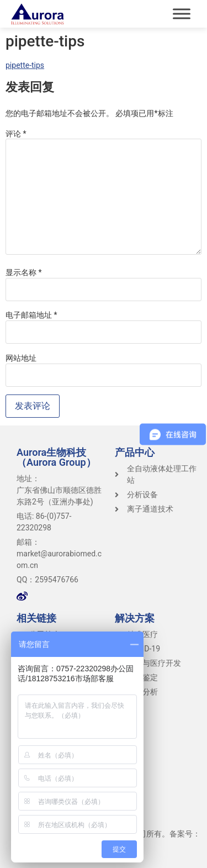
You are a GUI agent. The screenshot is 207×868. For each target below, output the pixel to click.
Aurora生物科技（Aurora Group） (56, 457)
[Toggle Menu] (182, 14)
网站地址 (21, 358)
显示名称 (24, 272)
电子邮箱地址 (31, 315)
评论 (16, 134)
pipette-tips (25, 65)
